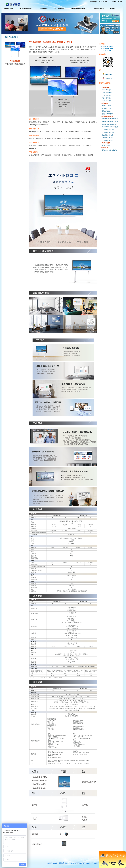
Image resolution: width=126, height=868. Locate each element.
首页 (6, 37)
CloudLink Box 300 (108, 130)
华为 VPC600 (106, 106)
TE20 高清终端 (107, 90)
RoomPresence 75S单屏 (110, 127)
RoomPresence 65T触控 (110, 124)
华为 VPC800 (106, 111)
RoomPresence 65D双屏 (110, 121)
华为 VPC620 (106, 108)
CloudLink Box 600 (108, 132)
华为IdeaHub (106, 145)
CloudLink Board (107, 135)
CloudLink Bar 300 (108, 138)
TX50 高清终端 (107, 101)
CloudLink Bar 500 (108, 140)
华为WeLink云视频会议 (109, 150)
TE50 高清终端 (107, 98)
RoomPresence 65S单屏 (110, 119)
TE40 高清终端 (107, 95)
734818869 (108, 74)
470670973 (107, 79)
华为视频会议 (13, 37)
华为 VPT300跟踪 (108, 114)
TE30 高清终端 (107, 93)
